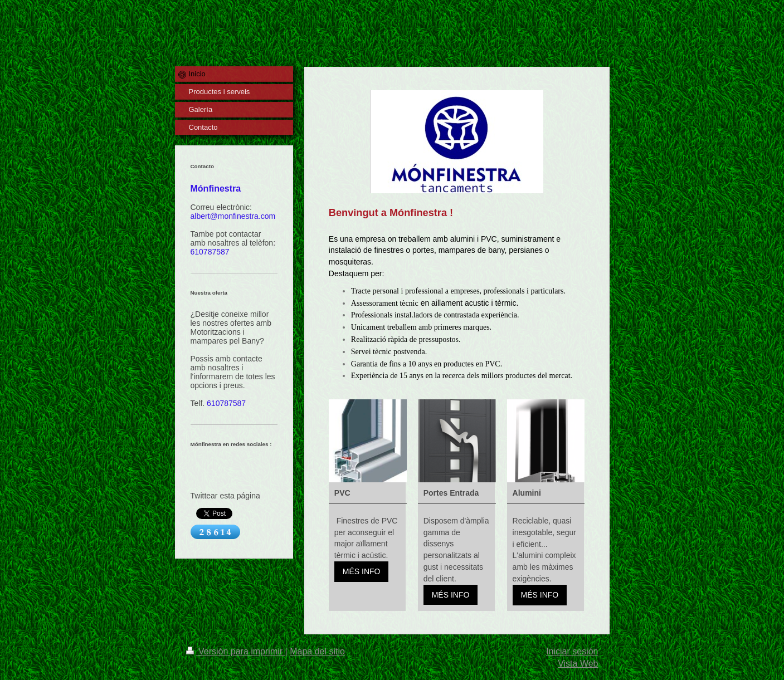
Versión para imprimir (236, 651)
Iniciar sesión (572, 651)
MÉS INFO (362, 571)
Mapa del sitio (317, 651)
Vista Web (578, 664)
